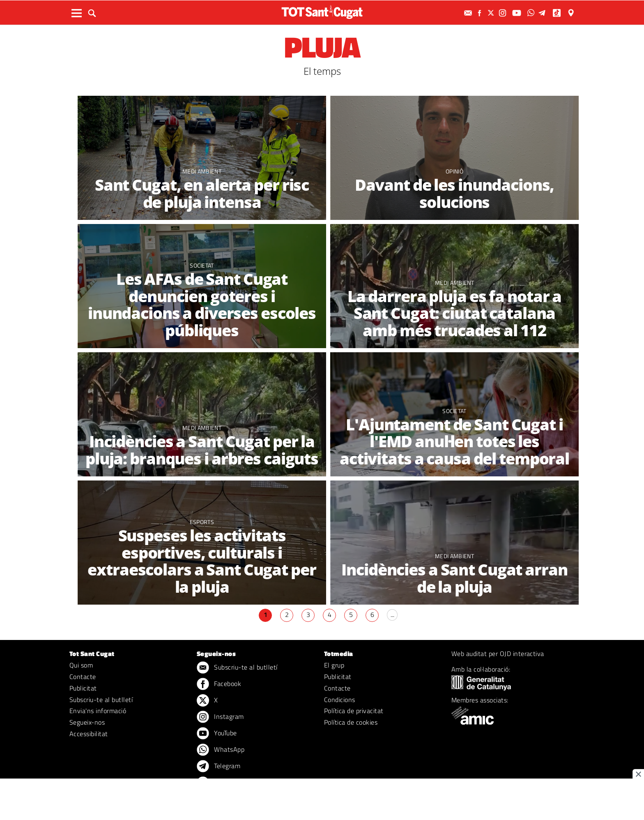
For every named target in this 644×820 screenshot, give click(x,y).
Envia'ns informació (98, 711)
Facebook (219, 684)
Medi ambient (202, 171)
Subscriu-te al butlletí (101, 700)
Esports (202, 522)
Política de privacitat (354, 711)
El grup (334, 665)
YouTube (217, 734)
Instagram (220, 717)
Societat (202, 265)
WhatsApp (221, 750)
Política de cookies (351, 722)
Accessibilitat (89, 734)
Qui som (81, 665)
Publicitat (83, 688)
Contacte (83, 677)
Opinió (454, 171)
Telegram (218, 767)
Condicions (340, 700)
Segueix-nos (87, 722)
